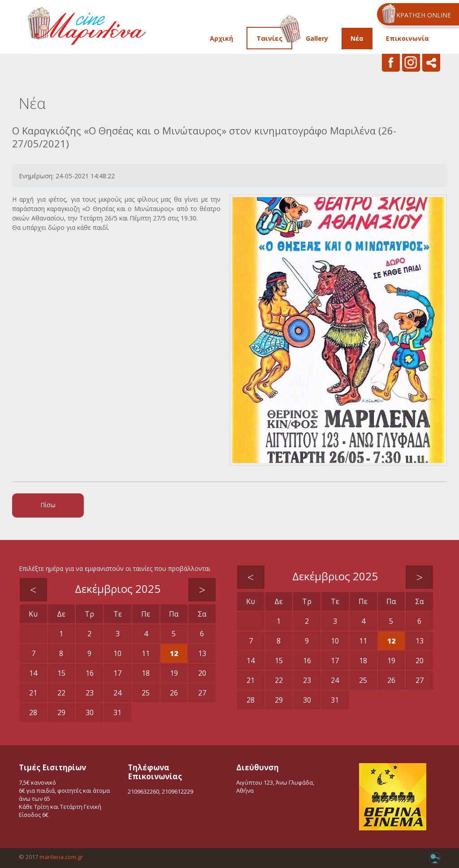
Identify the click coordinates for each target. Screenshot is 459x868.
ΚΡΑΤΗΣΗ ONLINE (424, 15)
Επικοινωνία (407, 38)
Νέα (357, 38)
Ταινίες (269, 38)
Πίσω (48, 505)
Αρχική (221, 38)
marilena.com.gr (61, 857)
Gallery (317, 38)
